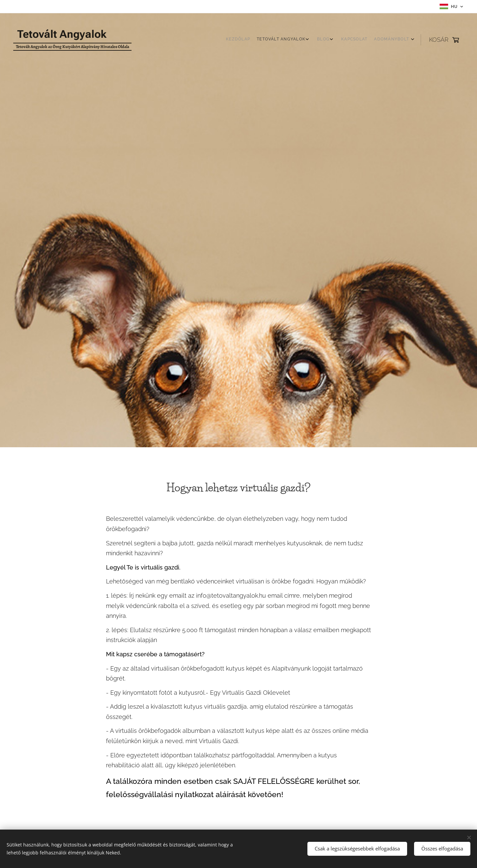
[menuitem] (373, 40)
